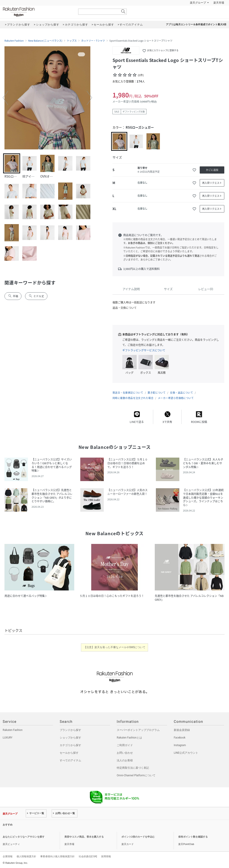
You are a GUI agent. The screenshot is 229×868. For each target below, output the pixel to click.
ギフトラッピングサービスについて (144, 350)
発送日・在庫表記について (128, 393)
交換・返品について (181, 393)
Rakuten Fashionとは (129, 738)
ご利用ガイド (125, 745)
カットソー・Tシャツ (93, 41)
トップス (72, 41)
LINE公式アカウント (186, 753)
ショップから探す (70, 738)
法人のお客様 (125, 760)
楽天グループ (198, 3)
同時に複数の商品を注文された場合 (133, 398)
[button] (5, 98)
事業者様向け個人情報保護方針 (57, 856)
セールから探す (69, 753)
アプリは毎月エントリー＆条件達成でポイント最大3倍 (196, 24)
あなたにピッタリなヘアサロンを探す (24, 837)
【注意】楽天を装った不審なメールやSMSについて (115, 647)
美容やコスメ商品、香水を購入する (84, 837)
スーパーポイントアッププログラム (138, 730)
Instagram (180, 745)
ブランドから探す (70, 730)
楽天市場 (219, 3)
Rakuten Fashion (37, 12)
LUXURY (8, 738)
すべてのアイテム (70, 760)
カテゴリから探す (70, 745)
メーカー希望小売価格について (176, 398)
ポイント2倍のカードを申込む (138, 837)
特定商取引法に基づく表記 (133, 768)
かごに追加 (212, 170)
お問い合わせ (125, 753)
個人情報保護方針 (26, 856)
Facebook (180, 738)
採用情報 (106, 856)
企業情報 (8, 856)
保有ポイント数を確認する (193, 837)
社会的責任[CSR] (88, 856)
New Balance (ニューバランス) (45, 41)
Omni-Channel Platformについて (136, 775)
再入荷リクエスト (212, 183)
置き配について (157, 393)
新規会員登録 (182, 730)
